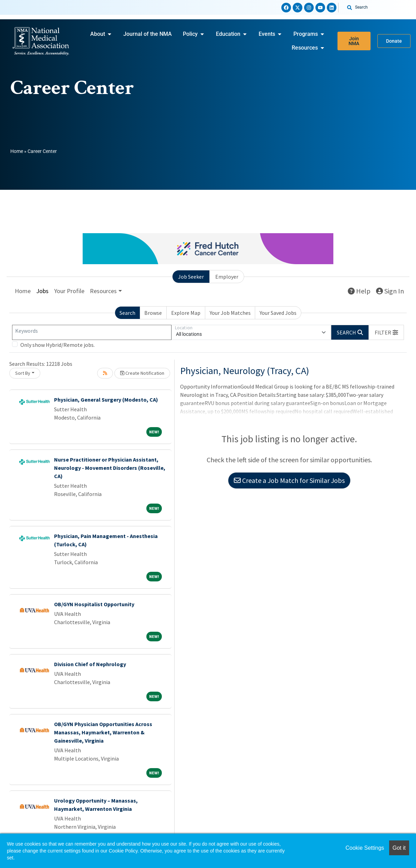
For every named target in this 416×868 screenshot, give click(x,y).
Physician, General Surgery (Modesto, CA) (106, 400)
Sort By (23, 373)
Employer (227, 277)
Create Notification (142, 373)
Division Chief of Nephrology (90, 664)
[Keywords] (92, 332)
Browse (153, 313)
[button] (386, 332)
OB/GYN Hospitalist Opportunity (94, 604)
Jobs (42, 291)
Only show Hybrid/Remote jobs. (58, 345)
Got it (399, 848)
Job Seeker (191, 277)
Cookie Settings (365, 848)
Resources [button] (103, 291)
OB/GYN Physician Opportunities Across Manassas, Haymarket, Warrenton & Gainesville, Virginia (103, 732)
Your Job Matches (230, 313)
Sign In (390, 291)
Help (359, 291)
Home (17, 151)
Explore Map (186, 313)
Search (127, 313)
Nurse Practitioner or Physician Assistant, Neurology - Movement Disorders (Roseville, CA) (110, 468)
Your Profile (69, 291)
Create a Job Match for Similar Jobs (289, 480)
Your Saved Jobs (278, 313)
